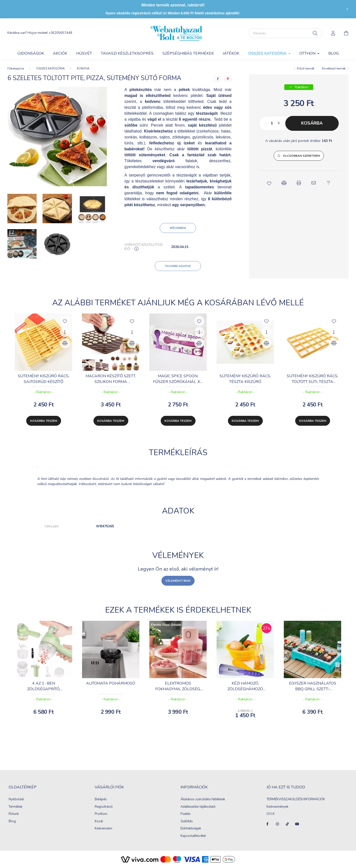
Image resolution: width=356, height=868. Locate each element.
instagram (277, 824)
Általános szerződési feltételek (203, 800)
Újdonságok (31, 53)
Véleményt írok (178, 581)
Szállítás (187, 822)
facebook (267, 824)
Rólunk (14, 814)
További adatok (178, 266)
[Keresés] (285, 33)
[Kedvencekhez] (65, 321)
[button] (299, 156)
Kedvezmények (277, 807)
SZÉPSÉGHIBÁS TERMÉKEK (188, 53)
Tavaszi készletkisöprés (127, 53)
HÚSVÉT (84, 53)
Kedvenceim (103, 829)
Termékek (15, 807)
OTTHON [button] (308, 53)
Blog (334, 53)
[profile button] (333, 33)
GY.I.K (271, 814)
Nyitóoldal (16, 800)
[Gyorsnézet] (65, 332)
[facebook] (218, 79)
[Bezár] (347, 9)
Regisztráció (104, 807)
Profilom (101, 814)
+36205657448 (60, 33)
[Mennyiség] (272, 123)
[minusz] (265, 123)
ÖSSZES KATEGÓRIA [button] (268, 53)
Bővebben (178, 228)
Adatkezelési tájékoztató (198, 807)
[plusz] (279, 123)
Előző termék (306, 68)
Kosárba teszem (44, 421)
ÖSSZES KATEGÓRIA (50, 68)
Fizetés (186, 814)
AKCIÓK (60, 53)
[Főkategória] (16, 68)
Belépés (101, 800)
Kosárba (312, 123)
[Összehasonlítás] (65, 343)
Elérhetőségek (191, 829)
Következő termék (334, 68)
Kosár (99, 822)
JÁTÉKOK (231, 53)
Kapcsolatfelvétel (193, 836)
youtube (297, 824)
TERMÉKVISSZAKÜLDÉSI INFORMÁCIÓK (296, 800)
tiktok (287, 824)
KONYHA (83, 68)
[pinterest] (228, 79)
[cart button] (346, 33)
